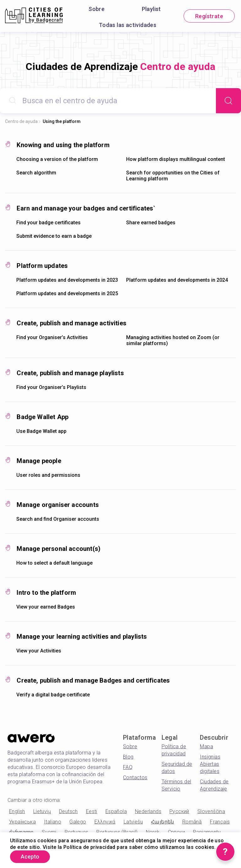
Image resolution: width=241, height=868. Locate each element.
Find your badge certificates (48, 223)
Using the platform (62, 121)
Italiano (53, 822)
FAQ (128, 767)
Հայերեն (163, 822)
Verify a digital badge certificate (53, 695)
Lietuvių (42, 811)
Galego (78, 822)
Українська (22, 822)
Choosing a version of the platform (57, 159)
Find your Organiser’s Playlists (51, 387)
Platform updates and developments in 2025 (67, 293)
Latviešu (133, 822)
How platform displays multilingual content (176, 159)
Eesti (92, 811)
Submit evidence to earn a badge (54, 236)
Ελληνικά (105, 822)
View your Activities (39, 651)
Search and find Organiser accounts (58, 519)
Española (116, 811)
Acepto (31, 857)
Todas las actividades (128, 25)
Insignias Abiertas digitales (210, 764)
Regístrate (209, 16)
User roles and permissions (48, 475)
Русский (179, 811)
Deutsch (68, 811)
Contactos (135, 777)
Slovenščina (211, 811)
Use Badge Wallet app (41, 431)
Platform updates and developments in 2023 (67, 280)
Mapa (206, 746)
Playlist (151, 9)
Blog (128, 757)
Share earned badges (151, 223)
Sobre (96, 9)
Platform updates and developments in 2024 (177, 280)
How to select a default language (54, 563)
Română (192, 822)
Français (220, 822)
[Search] (228, 101)
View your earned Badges (46, 607)
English (17, 811)
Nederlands (148, 811)
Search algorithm (36, 173)
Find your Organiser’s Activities (52, 337)
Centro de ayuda (21, 121)
